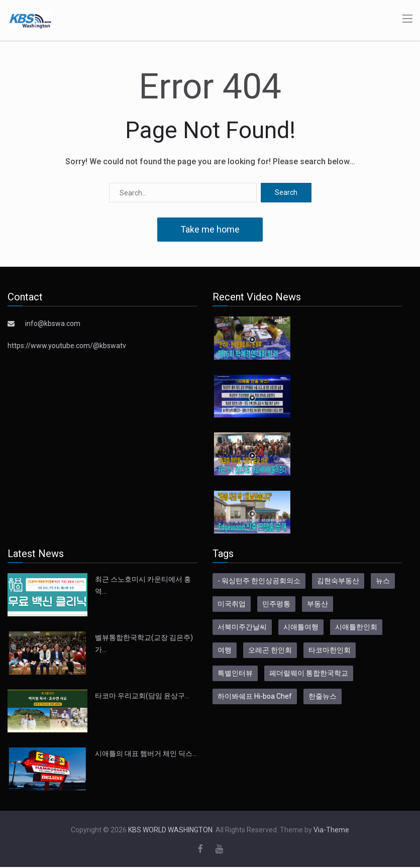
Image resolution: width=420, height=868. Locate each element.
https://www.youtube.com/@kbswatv (67, 346)
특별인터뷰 (235, 673)
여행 (225, 650)
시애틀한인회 (356, 627)
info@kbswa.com (53, 323)
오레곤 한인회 (270, 650)
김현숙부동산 (338, 581)
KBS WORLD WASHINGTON (170, 830)
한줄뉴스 (323, 696)
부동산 (318, 604)
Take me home (210, 229)
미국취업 (232, 604)
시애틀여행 (301, 627)
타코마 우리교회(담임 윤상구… (142, 696)
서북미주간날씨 (242, 627)
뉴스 (383, 581)
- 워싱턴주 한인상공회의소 (259, 581)
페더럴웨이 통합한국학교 (309, 673)
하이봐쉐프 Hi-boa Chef (255, 696)
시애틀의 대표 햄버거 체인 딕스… (146, 753)
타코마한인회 (330, 650)
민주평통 (276, 604)
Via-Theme (331, 830)
